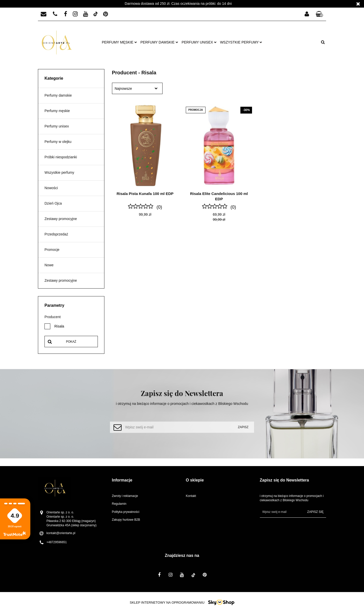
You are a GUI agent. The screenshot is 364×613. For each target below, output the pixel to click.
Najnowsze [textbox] (123, 89)
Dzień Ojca (53, 203)
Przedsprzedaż (56, 234)
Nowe (49, 265)
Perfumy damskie (159, 42)
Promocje (52, 250)
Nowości (51, 188)
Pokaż (71, 342)
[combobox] (137, 88)
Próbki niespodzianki (61, 157)
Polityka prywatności (126, 512)
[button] (320, 14)
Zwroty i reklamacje (125, 496)
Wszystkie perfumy (241, 42)
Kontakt (191, 496)
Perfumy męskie (119, 42)
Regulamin (119, 504)
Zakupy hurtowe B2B (126, 520)
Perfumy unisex (199, 42)
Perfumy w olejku (58, 142)
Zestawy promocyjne (61, 219)
